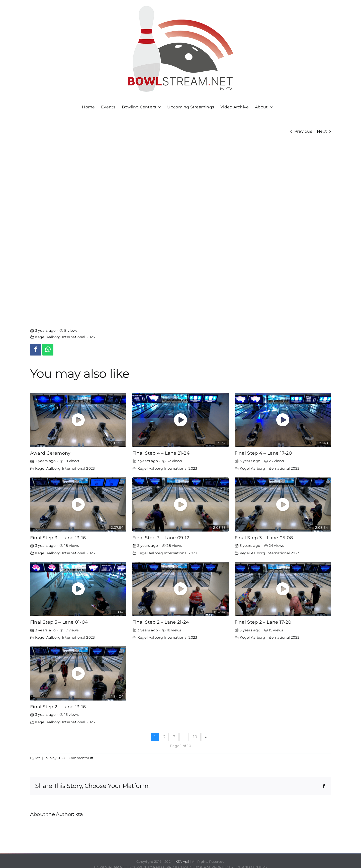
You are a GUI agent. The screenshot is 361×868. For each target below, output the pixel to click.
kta (38, 758)
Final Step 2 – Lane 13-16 (58, 707)
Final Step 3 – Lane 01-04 (59, 622)
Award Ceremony (50, 453)
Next (322, 131)
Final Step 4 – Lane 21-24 (161, 453)
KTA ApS (183, 861)
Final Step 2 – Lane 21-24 (161, 622)
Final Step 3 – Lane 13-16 (58, 538)
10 (195, 737)
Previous (303, 131)
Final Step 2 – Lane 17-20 (263, 622)
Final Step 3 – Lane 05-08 (264, 538)
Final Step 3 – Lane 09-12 (161, 538)
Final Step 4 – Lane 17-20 (263, 453)
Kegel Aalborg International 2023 (65, 337)
